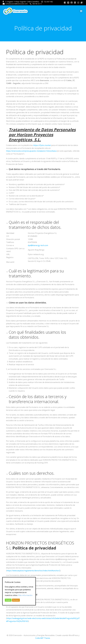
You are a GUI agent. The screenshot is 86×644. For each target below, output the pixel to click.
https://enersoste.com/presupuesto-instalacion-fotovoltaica (31, 151)
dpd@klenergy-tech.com (38, 245)
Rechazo (16, 600)
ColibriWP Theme (43, 638)
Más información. (25, 595)
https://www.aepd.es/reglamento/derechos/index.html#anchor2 (33, 571)
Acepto (8, 600)
